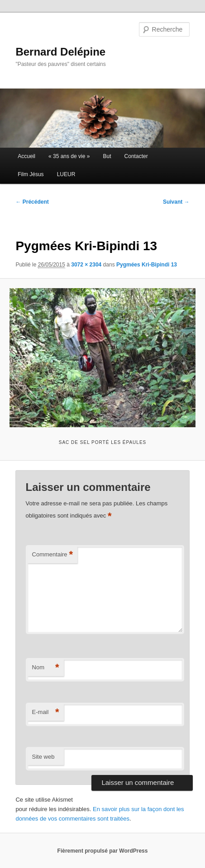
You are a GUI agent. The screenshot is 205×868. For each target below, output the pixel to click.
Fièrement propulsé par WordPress (103, 851)
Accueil (26, 156)
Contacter (136, 156)
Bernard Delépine (60, 52)
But (107, 156)
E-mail (46, 712)
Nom (46, 668)
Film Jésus (31, 174)
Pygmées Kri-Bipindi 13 (147, 265)
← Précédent (32, 202)
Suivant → (176, 202)
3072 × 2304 (86, 265)
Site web (43, 757)
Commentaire (53, 555)
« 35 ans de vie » (69, 156)
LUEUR (66, 174)
